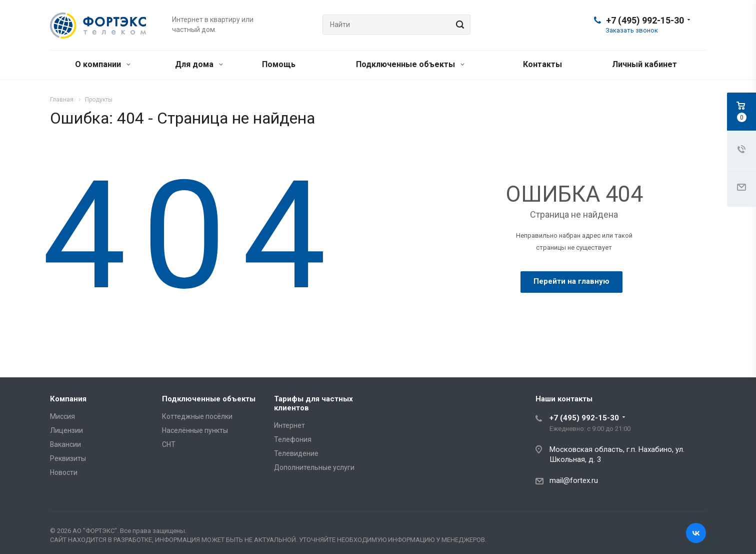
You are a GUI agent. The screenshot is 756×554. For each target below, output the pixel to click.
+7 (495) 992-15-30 (645, 20)
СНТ (169, 444)
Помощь (279, 64)
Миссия (62, 416)
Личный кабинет (644, 64)
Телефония (293, 439)
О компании (103, 64)
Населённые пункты (195, 430)
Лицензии (66, 430)
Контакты (542, 64)
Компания (68, 399)
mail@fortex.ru (574, 480)
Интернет (289, 425)
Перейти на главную (571, 281)
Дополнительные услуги (314, 467)
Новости (64, 472)
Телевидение (296, 453)
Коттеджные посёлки (197, 416)
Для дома (199, 64)
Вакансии (65, 444)
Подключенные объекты (410, 64)
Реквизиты (68, 458)
